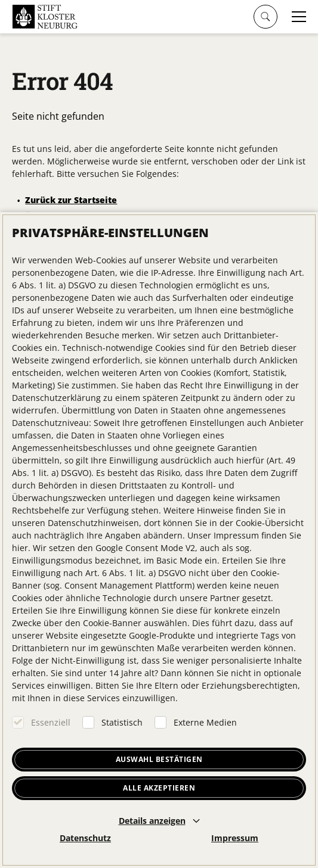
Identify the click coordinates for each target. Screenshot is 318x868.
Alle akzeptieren (159, 788)
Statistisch (122, 722)
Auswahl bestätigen (159, 759)
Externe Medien (205, 722)
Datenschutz (85, 838)
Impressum (235, 838)
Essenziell (51, 722)
